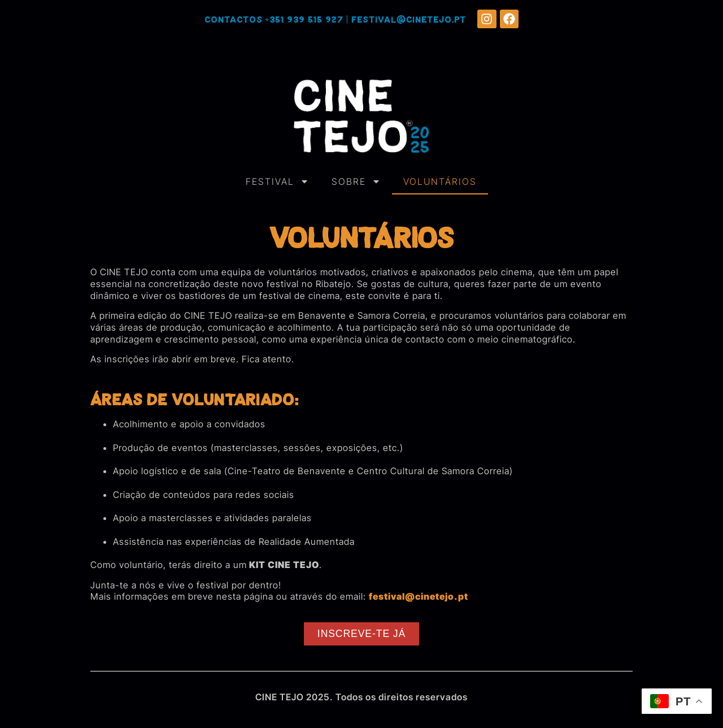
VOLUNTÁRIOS (440, 181)
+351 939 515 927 (304, 20)
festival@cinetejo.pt (409, 20)
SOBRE (356, 181)
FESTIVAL (277, 181)
